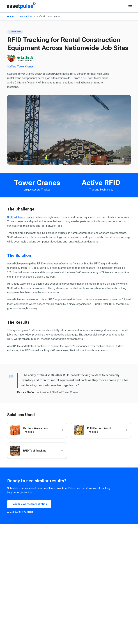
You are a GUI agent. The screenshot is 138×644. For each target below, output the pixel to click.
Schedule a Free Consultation (29, 504)
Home (10, 16)
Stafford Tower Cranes (20, 67)
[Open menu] (130, 6)
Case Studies (25, 16)
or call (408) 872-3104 (20, 512)
